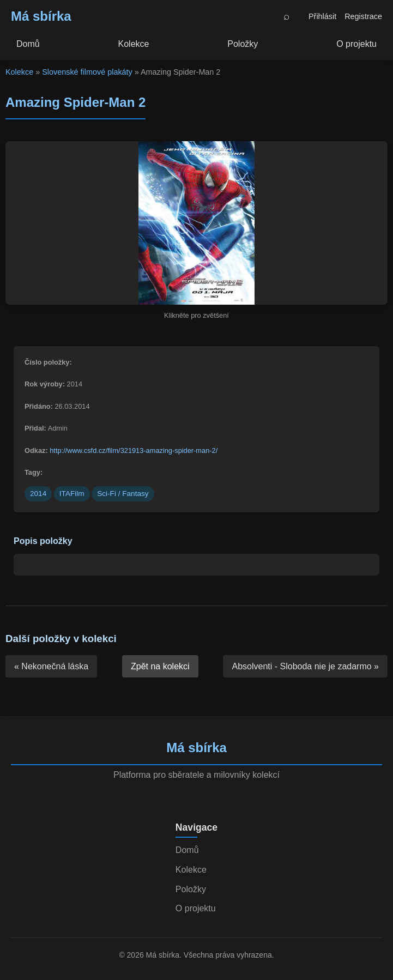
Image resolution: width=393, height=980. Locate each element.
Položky (243, 44)
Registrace (363, 16)
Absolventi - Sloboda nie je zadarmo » (305, 666)
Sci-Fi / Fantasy (123, 494)
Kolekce (134, 44)
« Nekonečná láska (51, 666)
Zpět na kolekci (160, 666)
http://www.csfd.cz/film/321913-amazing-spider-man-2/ (134, 450)
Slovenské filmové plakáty (87, 72)
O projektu (356, 44)
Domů (28, 44)
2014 (38, 494)
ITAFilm (72, 494)
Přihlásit (322, 16)
